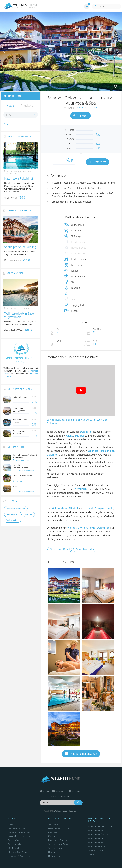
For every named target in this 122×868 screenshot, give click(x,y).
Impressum (13, 856)
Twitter (44, 792)
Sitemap (92, 854)
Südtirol (82, 108)
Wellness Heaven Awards (59, 844)
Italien (94, 108)
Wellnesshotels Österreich (99, 835)
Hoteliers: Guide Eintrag (18, 852)
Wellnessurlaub (13, 514)
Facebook (58, 792)
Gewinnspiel (14, 848)
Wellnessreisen (13, 520)
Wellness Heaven (55, 848)
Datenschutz (25, 856)
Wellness (29, 514)
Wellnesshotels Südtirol (98, 846)
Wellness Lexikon (15, 844)
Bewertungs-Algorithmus (59, 828)
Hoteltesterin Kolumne (58, 840)
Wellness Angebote (17, 840)
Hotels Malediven (95, 850)
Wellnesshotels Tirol (96, 839)
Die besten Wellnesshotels (19, 832)
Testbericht (97, 162)
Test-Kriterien (54, 824)
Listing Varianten (55, 856)
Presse (11, 824)
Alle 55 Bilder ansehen (81, 754)
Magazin (52, 836)
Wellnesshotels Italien (97, 843)
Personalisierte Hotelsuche (19, 836)
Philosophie (53, 852)
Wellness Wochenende (16, 509)
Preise (80, 116)
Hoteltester (53, 832)
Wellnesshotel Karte (17, 828)
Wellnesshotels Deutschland (100, 827)
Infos (10, 86)
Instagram (74, 792)
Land (9, 115)
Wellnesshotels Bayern (97, 831)
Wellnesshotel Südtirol (60, 549)
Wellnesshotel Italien (85, 549)
